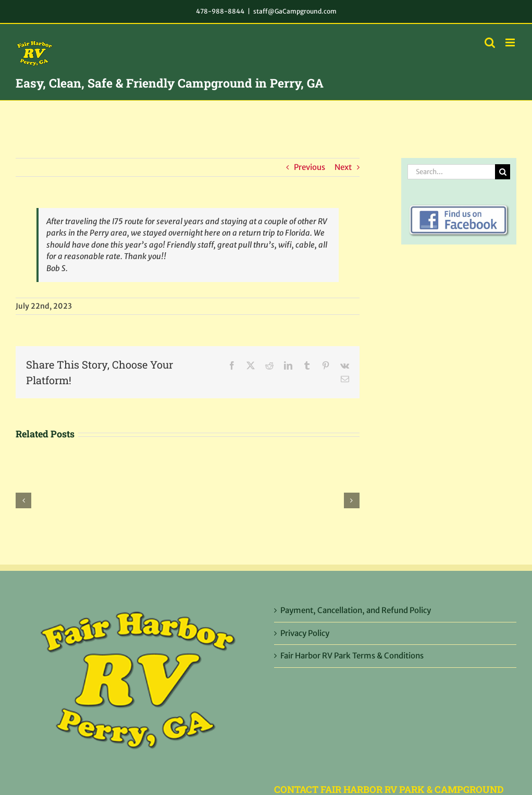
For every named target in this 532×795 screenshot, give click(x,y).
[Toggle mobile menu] (511, 42)
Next (343, 167)
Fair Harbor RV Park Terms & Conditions (352, 656)
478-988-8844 (220, 11)
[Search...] (451, 172)
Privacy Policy (305, 633)
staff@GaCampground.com (295, 11)
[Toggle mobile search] (490, 42)
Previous (310, 167)
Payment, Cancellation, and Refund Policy (356, 610)
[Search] (503, 172)
